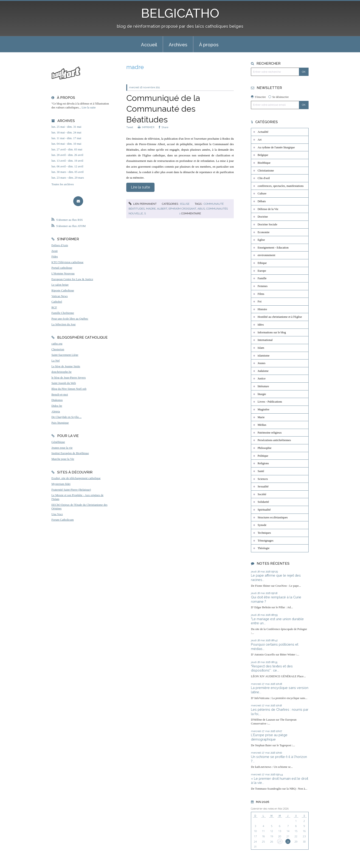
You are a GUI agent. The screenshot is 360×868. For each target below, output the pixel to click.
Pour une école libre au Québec (70, 319)
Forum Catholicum (63, 520)
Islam (261, 348)
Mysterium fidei (61, 484)
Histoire (262, 309)
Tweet (130, 127)
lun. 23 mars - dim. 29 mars (68, 178)
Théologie (264, 548)
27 (280, 842)
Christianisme (266, 171)
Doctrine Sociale (267, 224)
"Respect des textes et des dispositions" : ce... (272, 668)
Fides (55, 257)
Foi (260, 301)
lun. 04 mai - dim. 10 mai (66, 144)
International (265, 340)
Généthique (58, 442)
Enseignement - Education (273, 248)
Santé (261, 471)
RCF (54, 307)
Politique (263, 456)
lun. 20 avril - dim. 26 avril (67, 155)
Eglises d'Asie (60, 245)
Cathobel (57, 302)
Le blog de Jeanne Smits (66, 366)
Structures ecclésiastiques (273, 517)
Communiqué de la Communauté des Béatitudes (163, 109)
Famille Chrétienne (63, 313)
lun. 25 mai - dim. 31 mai (66, 127)
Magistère (263, 409)
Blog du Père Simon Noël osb (69, 389)
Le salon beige (60, 285)
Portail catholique (62, 268)
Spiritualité (264, 510)
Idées (261, 325)
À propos (209, 45)
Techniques (264, 533)
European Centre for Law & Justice (72, 279)
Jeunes (262, 363)
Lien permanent (143, 204)
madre (151, 209)
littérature (263, 386)
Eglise (185, 204)
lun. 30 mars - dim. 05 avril (67, 172)
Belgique (263, 155)
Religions (263, 463)
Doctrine (263, 217)
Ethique (262, 263)
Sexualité (263, 487)
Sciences (263, 479)
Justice (262, 379)
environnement (266, 255)
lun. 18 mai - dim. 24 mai (66, 133)
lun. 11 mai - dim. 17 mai (66, 138)
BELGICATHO (180, 13)
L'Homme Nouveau (63, 274)
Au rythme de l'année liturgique (276, 147)
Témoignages (266, 541)
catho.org (57, 344)
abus (201, 209)
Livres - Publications (270, 402)
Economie (264, 232)
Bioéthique (264, 163)
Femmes (263, 286)
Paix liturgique (60, 423)
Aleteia (56, 412)
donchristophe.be (62, 372)
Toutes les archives (63, 184)
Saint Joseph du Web (64, 383)
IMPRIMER (146, 127)
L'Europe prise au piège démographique (269, 737)
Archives (178, 45)
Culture (262, 194)
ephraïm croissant (182, 209)
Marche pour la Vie (63, 459)
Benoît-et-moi (60, 395)
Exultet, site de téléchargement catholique (76, 478)
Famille (262, 278)
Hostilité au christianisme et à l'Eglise (280, 317)
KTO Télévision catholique (67, 262)
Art (260, 140)
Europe (262, 271)
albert (162, 209)
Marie (261, 417)
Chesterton (58, 349)
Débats (262, 201)
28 (288, 842)
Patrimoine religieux (270, 433)
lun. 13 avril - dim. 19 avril (67, 161)
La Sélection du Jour (64, 324)
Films (261, 294)
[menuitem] (149, 44)
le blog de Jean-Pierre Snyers (69, 378)
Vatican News (60, 296)
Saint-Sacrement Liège (65, 355)
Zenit (55, 251)
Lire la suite (89, 108)
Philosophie (264, 448)
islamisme (264, 356)
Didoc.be (57, 406)
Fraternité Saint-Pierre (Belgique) (71, 490)
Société (262, 494)
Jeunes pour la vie (62, 448)
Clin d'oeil (264, 178)
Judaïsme (263, 371)
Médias (262, 425)
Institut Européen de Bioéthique (70, 453)
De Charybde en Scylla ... (66, 417)
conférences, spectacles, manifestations (281, 186)
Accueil (149, 45)
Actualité (263, 132)
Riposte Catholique (63, 290)
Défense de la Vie (268, 209)
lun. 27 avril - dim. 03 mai (67, 149)
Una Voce (57, 514)
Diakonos (57, 400)
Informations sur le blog (272, 332)
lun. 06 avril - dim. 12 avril (67, 166)
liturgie (262, 394)
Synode (262, 525)
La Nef (56, 361)
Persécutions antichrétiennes (274, 440)
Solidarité (263, 502)
